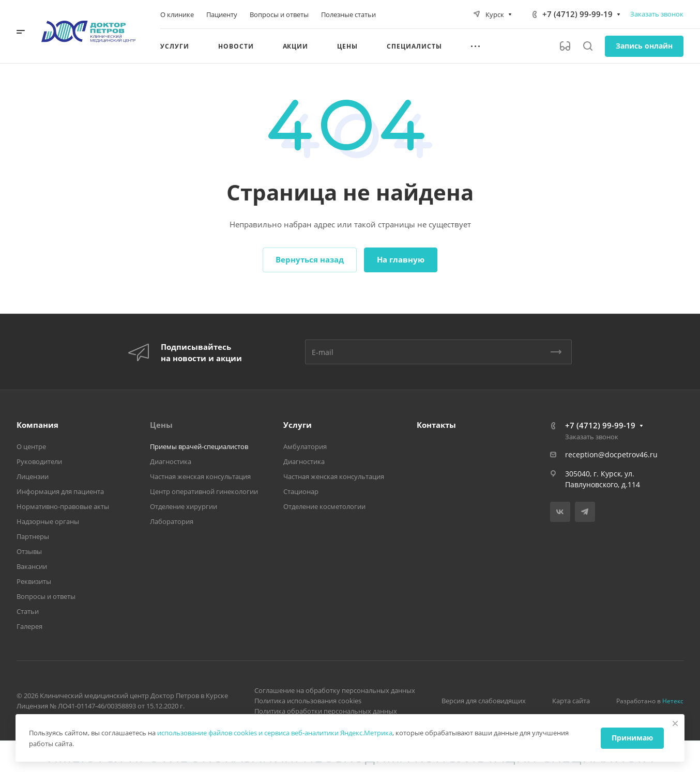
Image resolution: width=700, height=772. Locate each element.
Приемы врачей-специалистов (199, 446)
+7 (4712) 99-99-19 (577, 14)
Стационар (301, 491)
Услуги (298, 425)
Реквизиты (34, 581)
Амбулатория (305, 446)
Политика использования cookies (308, 701)
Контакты (436, 425)
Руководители (39, 461)
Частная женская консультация (200, 476)
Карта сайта (571, 701)
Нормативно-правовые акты (63, 506)
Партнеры (33, 536)
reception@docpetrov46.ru (611, 454)
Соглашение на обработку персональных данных (335, 690)
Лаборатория (172, 521)
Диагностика (171, 461)
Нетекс (673, 701)
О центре (31, 446)
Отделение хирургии (184, 506)
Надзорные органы (48, 521)
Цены (161, 425)
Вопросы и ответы (46, 596)
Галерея (29, 626)
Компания (37, 425)
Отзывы (29, 551)
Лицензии (33, 476)
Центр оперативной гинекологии (204, 491)
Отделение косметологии (324, 506)
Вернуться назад (310, 259)
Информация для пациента (60, 491)
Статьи (28, 611)
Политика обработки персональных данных (326, 711)
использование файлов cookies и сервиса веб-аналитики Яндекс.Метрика (275, 733)
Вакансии (32, 566)
